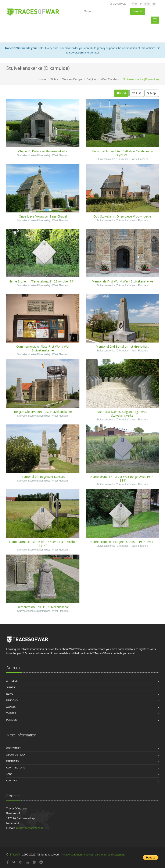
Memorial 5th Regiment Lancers (43, 477)
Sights (54, 79)
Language (119, 4)
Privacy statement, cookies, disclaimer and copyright (93, 855)
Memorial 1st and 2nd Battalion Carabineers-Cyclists (122, 153)
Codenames (14, 748)
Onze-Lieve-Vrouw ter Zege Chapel (43, 216)
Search (137, 11)
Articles (12, 681)
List (137, 93)
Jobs (9, 774)
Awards (11, 707)
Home (42, 79)
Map (152, 93)
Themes (11, 713)
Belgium (92, 79)
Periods (12, 720)
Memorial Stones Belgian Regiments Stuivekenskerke (122, 414)
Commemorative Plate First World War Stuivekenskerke (43, 348)
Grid (121, 93)
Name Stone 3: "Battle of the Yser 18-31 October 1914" (43, 544)
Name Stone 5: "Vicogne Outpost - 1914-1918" (122, 542)
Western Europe (72, 79)
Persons (12, 700)
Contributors (16, 768)
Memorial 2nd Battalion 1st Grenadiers (122, 346)
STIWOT (15, 855)
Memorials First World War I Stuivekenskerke (122, 281)
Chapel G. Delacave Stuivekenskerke (43, 151)
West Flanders (110, 79)
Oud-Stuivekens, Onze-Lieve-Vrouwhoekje (122, 216)
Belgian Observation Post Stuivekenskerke (43, 412)
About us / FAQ (16, 755)
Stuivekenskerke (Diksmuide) (33, 155)
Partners (13, 761)
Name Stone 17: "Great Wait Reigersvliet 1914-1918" (122, 478)
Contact (12, 781)
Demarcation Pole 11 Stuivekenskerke (43, 607)
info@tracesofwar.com (29, 828)
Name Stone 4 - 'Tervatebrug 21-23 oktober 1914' (43, 281)
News (10, 694)
